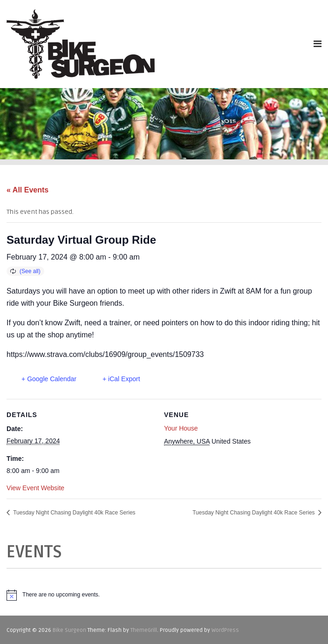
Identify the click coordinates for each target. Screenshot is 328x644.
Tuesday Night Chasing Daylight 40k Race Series (73, 513)
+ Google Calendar (49, 379)
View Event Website (35, 488)
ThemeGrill (144, 630)
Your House (181, 428)
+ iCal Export (121, 379)
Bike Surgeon (69, 630)
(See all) (30, 271)
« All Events (27, 190)
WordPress (225, 630)
